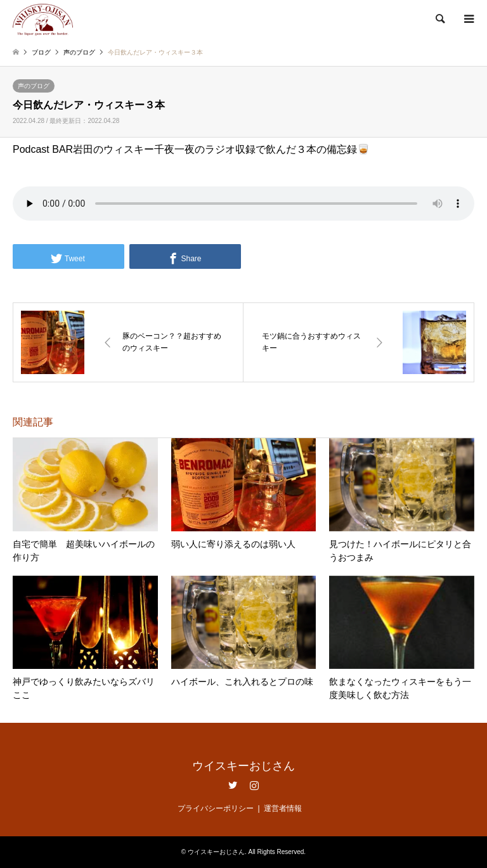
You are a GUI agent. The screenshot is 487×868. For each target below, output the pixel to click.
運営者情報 (283, 808)
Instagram (254, 785)
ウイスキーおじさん (243, 766)
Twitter (233, 785)
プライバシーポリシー (216, 808)
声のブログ (34, 86)
